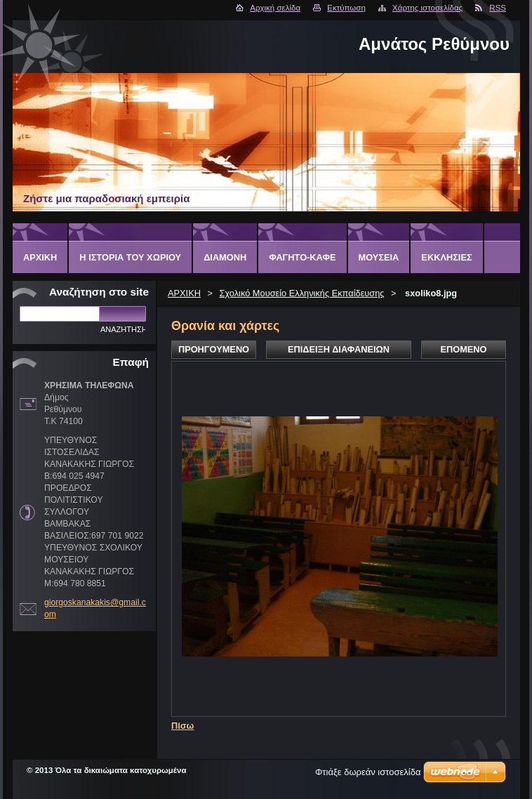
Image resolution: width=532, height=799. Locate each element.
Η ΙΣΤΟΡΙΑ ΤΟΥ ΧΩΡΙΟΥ (130, 257)
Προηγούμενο (214, 349)
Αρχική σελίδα (275, 8)
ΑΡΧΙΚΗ (184, 293)
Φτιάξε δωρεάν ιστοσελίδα (368, 772)
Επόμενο (463, 349)
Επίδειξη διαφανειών (339, 349)
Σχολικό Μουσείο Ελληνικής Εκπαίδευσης (302, 293)
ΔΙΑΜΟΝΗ (225, 257)
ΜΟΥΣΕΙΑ (379, 257)
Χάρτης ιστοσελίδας (427, 8)
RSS (498, 8)
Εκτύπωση (346, 8)
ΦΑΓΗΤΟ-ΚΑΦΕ (302, 257)
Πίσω (182, 726)
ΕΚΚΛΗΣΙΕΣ (446, 257)
